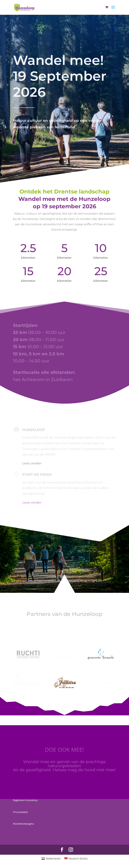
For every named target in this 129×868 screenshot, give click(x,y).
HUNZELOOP (34, 430)
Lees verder (32, 502)
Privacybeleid (20, 812)
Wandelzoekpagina (23, 824)
